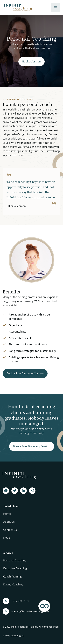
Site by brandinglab (13, 635)
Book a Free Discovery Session (25, 373)
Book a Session (32, 61)
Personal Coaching (15, 560)
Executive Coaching (15, 568)
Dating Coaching (13, 584)
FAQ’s (7, 538)
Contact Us (10, 530)
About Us (9, 522)
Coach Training (12, 577)
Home (7, 514)
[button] (56, 7)
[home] (17, 7)
